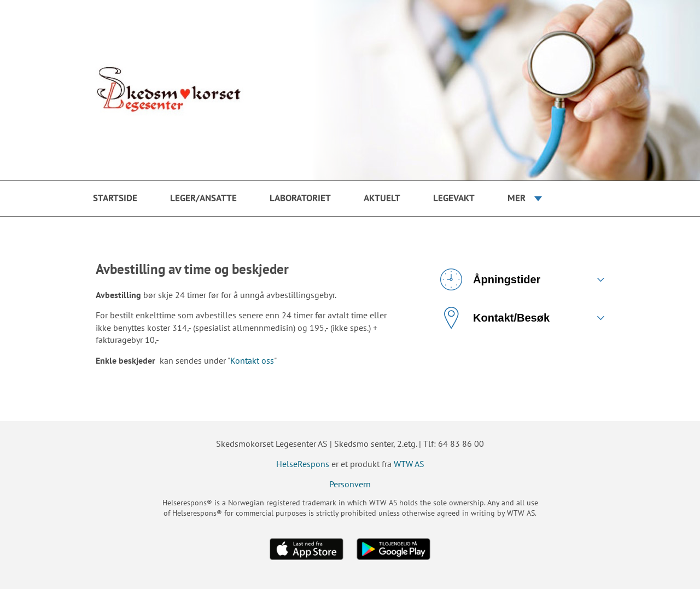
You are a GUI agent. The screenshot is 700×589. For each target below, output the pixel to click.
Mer (517, 198)
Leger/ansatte (203, 198)
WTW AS (409, 464)
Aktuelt (382, 198)
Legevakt (454, 198)
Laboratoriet (300, 198)
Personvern (350, 484)
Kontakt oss (252, 360)
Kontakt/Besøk (495, 318)
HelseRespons (303, 464)
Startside (115, 198)
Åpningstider (490, 279)
